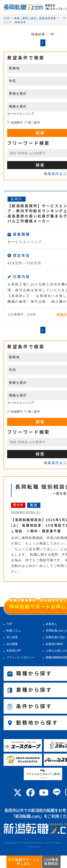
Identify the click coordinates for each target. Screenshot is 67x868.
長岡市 (17, 199)
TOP (9, 624)
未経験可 (17, 123)
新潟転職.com (28, 816)
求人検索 (12, 637)
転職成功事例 (54, 644)
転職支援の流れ (56, 637)
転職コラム (14, 631)
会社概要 (12, 644)
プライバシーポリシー (21, 657)
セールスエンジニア (21, 114)
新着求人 (51, 624)
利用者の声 (14, 651)
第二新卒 (34, 123)
